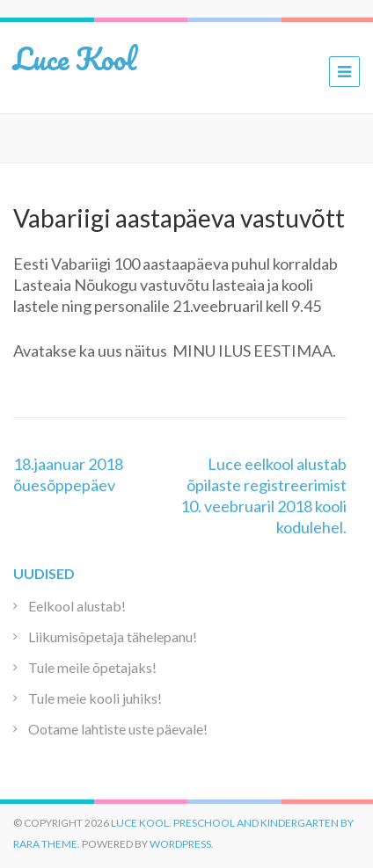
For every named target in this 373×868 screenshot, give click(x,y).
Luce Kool (75, 58)
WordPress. (182, 844)
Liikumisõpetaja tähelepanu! (113, 637)
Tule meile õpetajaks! (92, 667)
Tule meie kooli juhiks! (95, 698)
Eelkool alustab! (77, 606)
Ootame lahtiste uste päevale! (118, 729)
